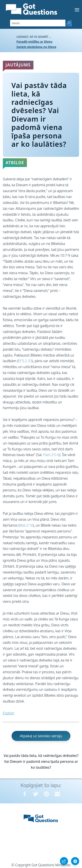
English (9, 713)
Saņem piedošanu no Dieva (36, 47)
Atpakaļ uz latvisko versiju (41, 736)
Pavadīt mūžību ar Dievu (34, 42)
